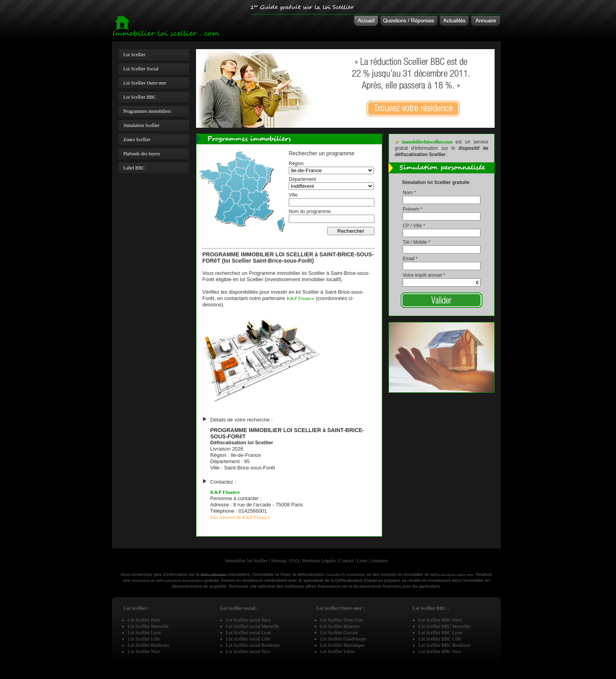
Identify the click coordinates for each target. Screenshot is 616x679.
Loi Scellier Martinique (342, 645)
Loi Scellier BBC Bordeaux (445, 645)
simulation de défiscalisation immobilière (167, 580)
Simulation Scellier (141, 125)
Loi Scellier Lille (144, 639)
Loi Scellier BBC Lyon (440, 633)
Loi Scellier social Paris (248, 620)
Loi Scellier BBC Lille (440, 639)
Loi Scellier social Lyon (248, 633)
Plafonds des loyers (142, 154)
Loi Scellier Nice (144, 651)
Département (302, 179)
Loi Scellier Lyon (144, 633)
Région (296, 164)
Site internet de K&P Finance (240, 517)
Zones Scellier (137, 140)
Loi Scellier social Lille (248, 639)
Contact (346, 561)
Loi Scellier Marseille (148, 626)
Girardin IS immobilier (345, 574)
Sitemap (279, 561)
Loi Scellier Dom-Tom (342, 620)
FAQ (294, 561)
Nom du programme (310, 212)
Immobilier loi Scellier (246, 561)
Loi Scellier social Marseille (253, 626)
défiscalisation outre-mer (452, 574)
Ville (293, 195)
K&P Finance (301, 298)
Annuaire (379, 561)
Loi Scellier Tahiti (337, 651)
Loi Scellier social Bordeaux (253, 645)
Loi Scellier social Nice (248, 651)
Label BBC (134, 168)
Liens (362, 561)
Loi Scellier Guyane (339, 633)
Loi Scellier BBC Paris (440, 620)
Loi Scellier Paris (144, 620)
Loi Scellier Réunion (340, 626)
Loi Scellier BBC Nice (440, 651)
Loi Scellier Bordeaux (148, 645)
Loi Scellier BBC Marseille (444, 626)
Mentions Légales (319, 561)
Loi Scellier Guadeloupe (343, 639)
